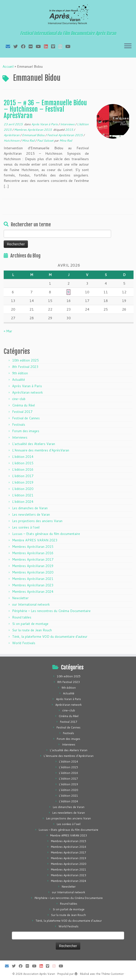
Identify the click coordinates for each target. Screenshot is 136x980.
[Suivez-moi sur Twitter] (17, 46)
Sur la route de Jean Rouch (32, 630)
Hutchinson (12, 140)
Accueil (8, 66)
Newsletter (20, 598)
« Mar (8, 331)
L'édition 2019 (23, 482)
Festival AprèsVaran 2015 (65, 135)
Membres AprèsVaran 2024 (33, 592)
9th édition (20, 373)
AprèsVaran (12, 135)
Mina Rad (29, 140)
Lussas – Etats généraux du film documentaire (46, 534)
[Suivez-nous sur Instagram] (62, 46)
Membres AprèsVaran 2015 (33, 130)
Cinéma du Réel (23, 405)
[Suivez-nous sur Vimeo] (55, 46)
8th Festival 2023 (25, 367)
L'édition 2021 (23, 495)
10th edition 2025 (25, 360)
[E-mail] (10, 46)
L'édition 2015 (23, 463)
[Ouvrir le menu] (128, 46)
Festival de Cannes (26, 418)
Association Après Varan (39, 974)
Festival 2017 (22, 412)
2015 (69, 130)
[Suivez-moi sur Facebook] (25, 46)
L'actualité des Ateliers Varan (34, 444)
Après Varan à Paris (45, 124)
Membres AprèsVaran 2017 (33, 559)
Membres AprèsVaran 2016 (33, 553)
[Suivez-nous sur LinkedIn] (48, 46)
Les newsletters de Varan (31, 514)
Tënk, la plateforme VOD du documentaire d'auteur (50, 637)
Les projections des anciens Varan (37, 521)
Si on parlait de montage (30, 624)
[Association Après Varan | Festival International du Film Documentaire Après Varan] (68, 16)
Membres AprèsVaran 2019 (33, 566)
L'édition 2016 (23, 469)
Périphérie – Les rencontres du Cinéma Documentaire (51, 611)
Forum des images (26, 431)
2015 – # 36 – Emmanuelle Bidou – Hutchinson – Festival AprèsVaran (45, 109)
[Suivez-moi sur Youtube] (40, 46)
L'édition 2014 (23, 457)
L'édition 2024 (23, 502)
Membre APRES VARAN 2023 (35, 540)
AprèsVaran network (28, 392)
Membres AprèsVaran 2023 (33, 585)
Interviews (68, 124)
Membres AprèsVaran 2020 (33, 572)
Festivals (19, 425)
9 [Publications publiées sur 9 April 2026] (68, 292)
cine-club (19, 399)
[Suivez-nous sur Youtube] (69, 46)
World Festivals (24, 643)
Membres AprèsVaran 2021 (33, 579)
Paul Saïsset (46, 140)
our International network (31, 604)
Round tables (22, 617)
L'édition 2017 (23, 476)
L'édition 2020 (23, 489)
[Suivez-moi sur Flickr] (32, 46)
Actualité (19, 380)
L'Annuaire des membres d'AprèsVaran (41, 450)
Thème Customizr (112, 974)
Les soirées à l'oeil (26, 527)
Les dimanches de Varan (30, 508)
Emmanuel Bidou (34, 135)
